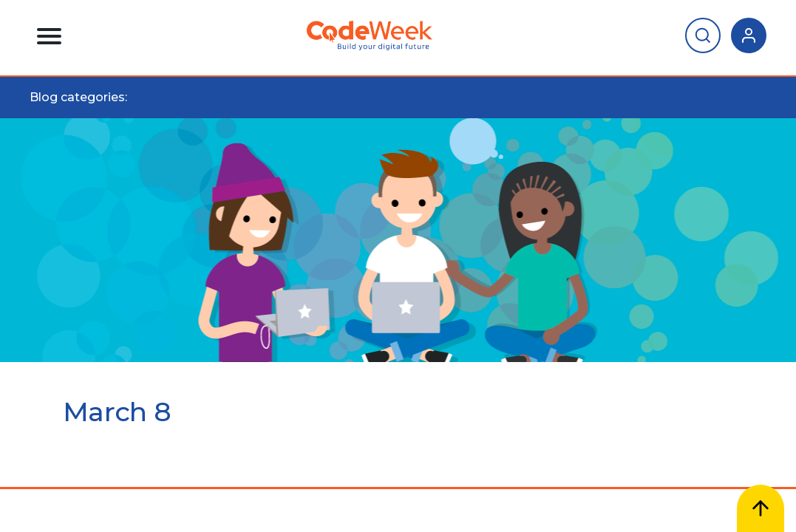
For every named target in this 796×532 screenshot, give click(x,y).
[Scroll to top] (761, 508)
